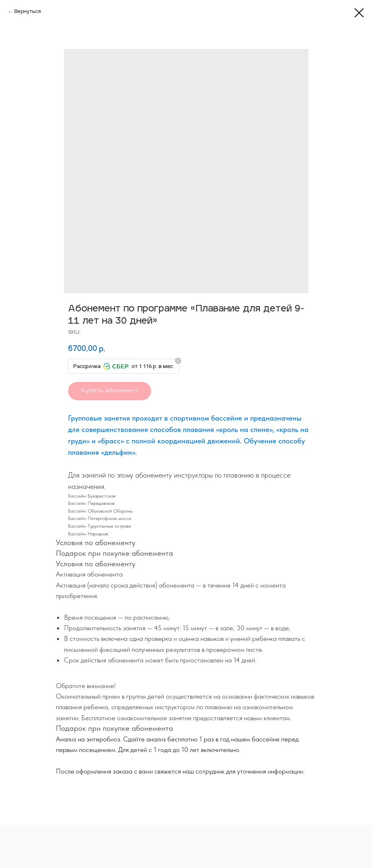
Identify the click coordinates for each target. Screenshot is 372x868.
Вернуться (28, 12)
